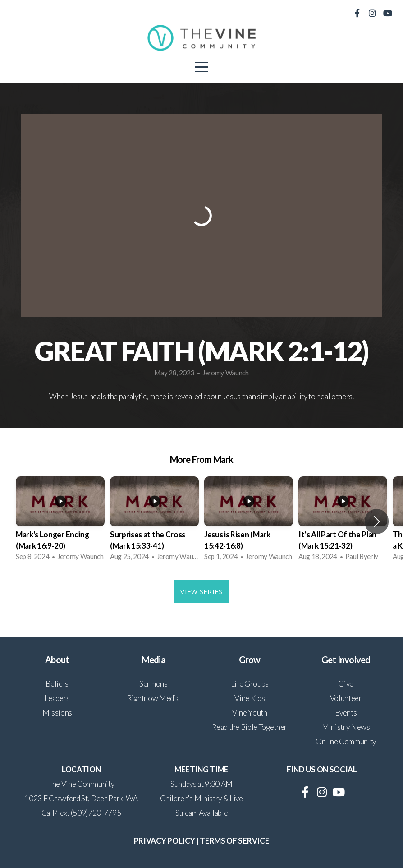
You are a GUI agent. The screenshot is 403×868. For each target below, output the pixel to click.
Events (346, 713)
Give (346, 684)
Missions (57, 713)
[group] (60, 521)
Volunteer (346, 698)
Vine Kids (250, 698)
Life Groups (250, 684)
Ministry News (346, 727)
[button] (377, 522)
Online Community (346, 741)
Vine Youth (250, 713)
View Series (201, 591)
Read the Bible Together (250, 727)
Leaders (57, 698)
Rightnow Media (153, 698)
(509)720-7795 (96, 813)
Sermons (153, 684)
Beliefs (57, 684)
